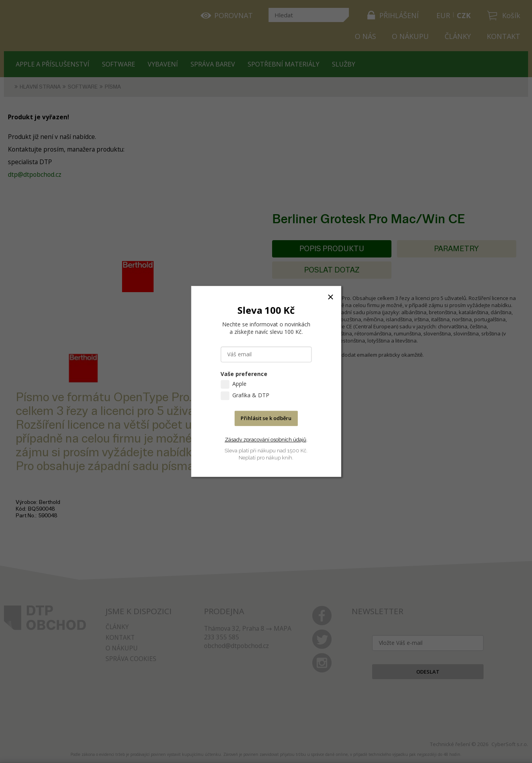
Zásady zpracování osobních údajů (266, 440)
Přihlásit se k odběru (266, 419)
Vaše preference (244, 374)
